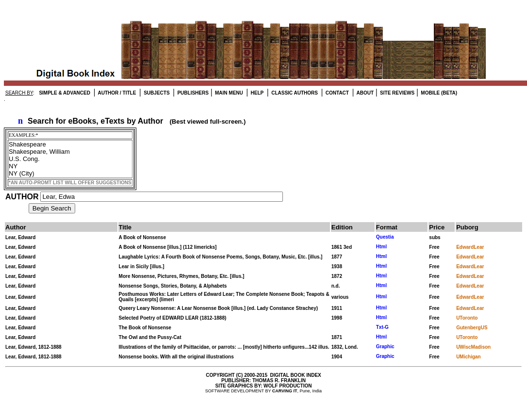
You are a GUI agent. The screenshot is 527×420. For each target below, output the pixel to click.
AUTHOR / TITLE (116, 93)
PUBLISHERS (192, 93)
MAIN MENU (228, 93)
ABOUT (364, 93)
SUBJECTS (156, 93)
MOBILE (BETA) (439, 93)
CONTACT (337, 93)
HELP (256, 93)
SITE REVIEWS (396, 93)
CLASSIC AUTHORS (294, 93)
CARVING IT (285, 391)
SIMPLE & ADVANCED (65, 93)
